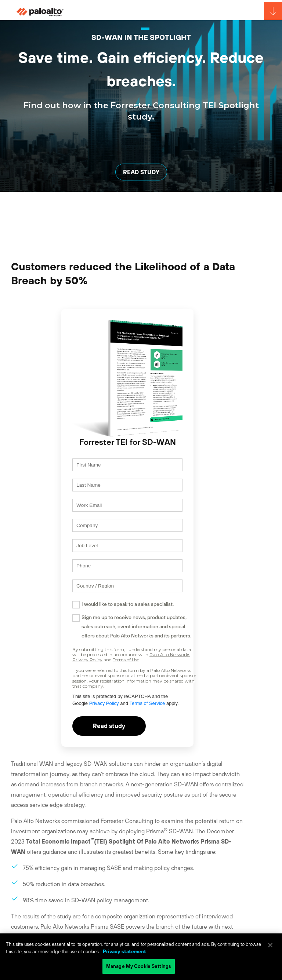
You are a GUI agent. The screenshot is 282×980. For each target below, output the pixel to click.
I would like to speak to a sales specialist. (128, 604)
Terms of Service (147, 703)
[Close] (270, 945)
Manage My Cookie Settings (139, 966)
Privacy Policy (104, 703)
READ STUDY (141, 172)
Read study (109, 726)
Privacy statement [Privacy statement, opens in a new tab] (124, 952)
